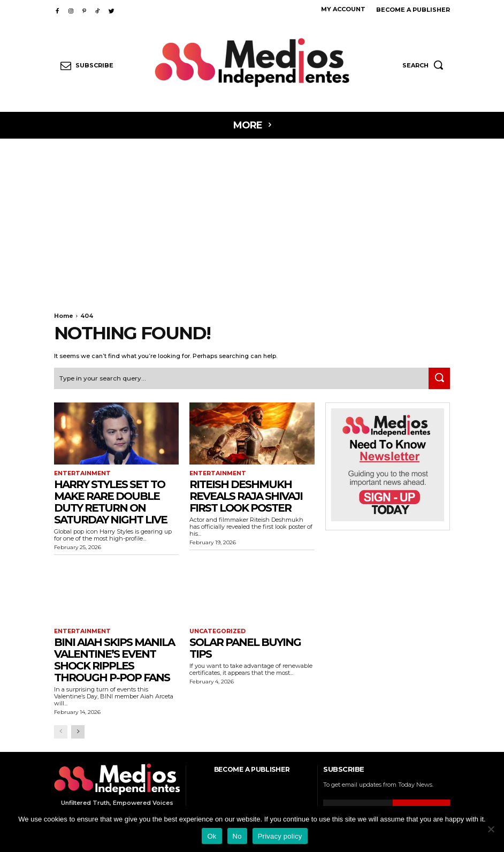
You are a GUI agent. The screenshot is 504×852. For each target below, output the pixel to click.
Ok (212, 836)
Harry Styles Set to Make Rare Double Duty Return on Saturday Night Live (110, 500)
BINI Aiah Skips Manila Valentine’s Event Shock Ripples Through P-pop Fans (114, 658)
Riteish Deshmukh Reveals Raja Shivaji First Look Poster (246, 495)
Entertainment (80, 473)
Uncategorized (216, 630)
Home (64, 316)
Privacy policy (280, 836)
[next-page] (78, 730)
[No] (491, 829)
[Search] (439, 378)
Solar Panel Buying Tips (245, 646)
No (237, 836)
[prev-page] (61, 730)
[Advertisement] (252, 219)
